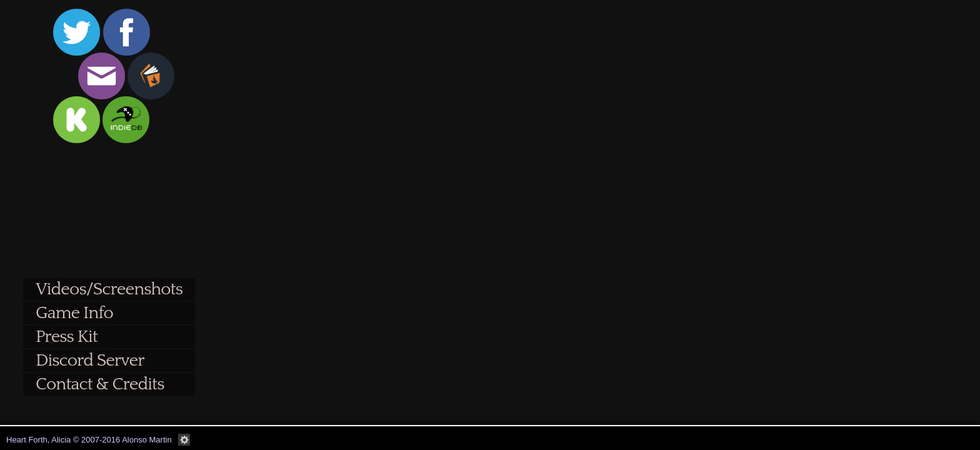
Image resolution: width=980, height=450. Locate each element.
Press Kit (67, 337)
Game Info (74, 313)
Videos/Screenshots (109, 289)
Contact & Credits (100, 384)
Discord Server (90, 360)
